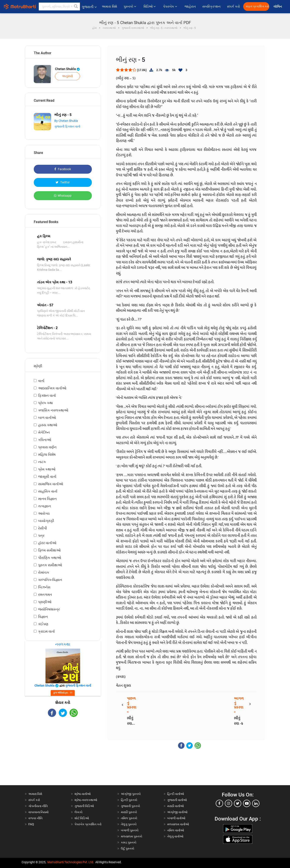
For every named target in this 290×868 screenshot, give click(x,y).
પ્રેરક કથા (45, 403)
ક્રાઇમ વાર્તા (46, 631)
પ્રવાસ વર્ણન (47, 447)
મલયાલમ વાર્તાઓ (178, 824)
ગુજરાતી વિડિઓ (84, 806)
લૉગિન (278, 7)
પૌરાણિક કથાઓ (50, 558)
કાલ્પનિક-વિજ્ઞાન (50, 580)
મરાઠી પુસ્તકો (129, 812)
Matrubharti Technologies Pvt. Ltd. (71, 862)
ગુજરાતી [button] (89, 7)
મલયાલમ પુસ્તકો (132, 836)
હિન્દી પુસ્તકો (129, 800)
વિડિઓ (150, 7)
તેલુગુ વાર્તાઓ (175, 836)
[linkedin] (256, 803)
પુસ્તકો (130, 7)
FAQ (31, 824)
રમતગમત (45, 595)
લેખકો (79, 812)
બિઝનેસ (44, 587)
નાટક (42, 462)
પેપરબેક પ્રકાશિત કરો (88, 824)
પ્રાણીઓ (45, 602)
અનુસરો (67, 76)
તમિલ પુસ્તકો (129, 818)
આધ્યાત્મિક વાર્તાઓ (52, 388)
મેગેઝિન (44, 432)
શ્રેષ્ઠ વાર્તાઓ (83, 794)
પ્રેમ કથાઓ (47, 469)
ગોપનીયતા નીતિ (38, 806)
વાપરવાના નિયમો (39, 812)
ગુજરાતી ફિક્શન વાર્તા (67, 126)
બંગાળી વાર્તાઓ (176, 818)
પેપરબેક (171, 7)
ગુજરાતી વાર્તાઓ (177, 800)
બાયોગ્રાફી (46, 521)
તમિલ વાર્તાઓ (176, 830)
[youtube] (247, 803)
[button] (76, 7)
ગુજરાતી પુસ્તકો (130, 806)
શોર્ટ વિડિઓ (82, 818)
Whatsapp (63, 196)
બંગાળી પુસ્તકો (130, 830)
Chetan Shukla (67, 69)
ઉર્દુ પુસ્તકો (128, 848)
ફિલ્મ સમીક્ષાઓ (49, 550)
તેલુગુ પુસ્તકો (129, 824)
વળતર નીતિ (35, 818)
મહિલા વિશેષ (47, 454)
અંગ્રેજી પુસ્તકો (131, 794)
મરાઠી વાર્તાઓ (176, 806)
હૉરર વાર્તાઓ (47, 543)
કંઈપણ (43, 624)
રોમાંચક (44, 572)
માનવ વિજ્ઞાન (47, 499)
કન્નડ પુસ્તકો (129, 842)
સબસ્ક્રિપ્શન (211, 7)
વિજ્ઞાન (43, 617)
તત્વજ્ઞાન (45, 506)
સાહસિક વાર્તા (48, 491)
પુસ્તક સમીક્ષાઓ (50, 565)
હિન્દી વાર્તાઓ (176, 794)
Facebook (63, 169)
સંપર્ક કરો (233, 7)
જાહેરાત (190, 7)
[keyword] (59, 7)
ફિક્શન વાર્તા (47, 396)
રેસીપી (43, 528)
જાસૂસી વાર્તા (47, 477)
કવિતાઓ (45, 440)
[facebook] (219, 803)
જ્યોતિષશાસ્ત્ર (49, 609)
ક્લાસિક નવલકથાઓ (53, 410)
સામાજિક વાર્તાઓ (51, 484)
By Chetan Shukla (66, 121)
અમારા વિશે (109, 7)
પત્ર (41, 536)
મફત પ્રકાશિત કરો (258, 6)
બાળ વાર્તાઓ (47, 418)
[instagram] (228, 803)
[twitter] (238, 803)
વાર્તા (41, 381)
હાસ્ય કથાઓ (48, 425)
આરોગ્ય (44, 513)
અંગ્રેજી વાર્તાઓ (177, 812)
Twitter (63, 182)
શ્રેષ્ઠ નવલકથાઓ (86, 800)
